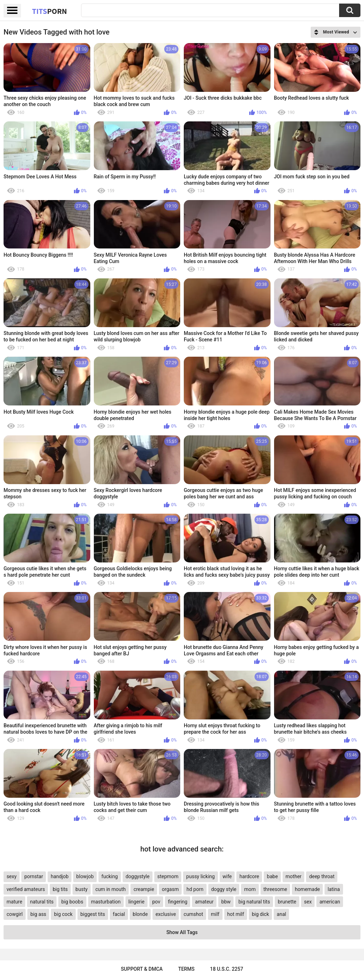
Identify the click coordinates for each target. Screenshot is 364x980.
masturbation (106, 902)
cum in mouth (111, 889)
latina (334, 889)
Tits (49, 11)
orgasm (170, 889)
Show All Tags (182, 932)
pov (156, 902)
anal (282, 914)
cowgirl (14, 914)
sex (308, 902)
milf (215, 914)
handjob (60, 876)
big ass (38, 914)
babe (272, 876)
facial (119, 914)
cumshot (194, 914)
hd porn (195, 889)
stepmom (168, 876)
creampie (144, 889)
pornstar (34, 876)
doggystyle (137, 876)
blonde (140, 914)
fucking (109, 876)
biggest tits (93, 914)
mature (14, 902)
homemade (307, 889)
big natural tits (254, 902)
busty (81, 889)
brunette (287, 902)
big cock (63, 914)
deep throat (322, 876)
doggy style (224, 889)
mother (293, 876)
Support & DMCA (142, 969)
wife (227, 876)
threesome (275, 889)
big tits (60, 889)
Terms (186, 969)
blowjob (85, 876)
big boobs (73, 902)
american (330, 902)
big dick (260, 914)
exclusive (165, 914)
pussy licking (200, 876)
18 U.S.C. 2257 (227, 969)
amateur (204, 902)
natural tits (42, 902)
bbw (226, 902)
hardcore (249, 876)
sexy (11, 876)
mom (250, 889)
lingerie (136, 902)
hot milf (236, 914)
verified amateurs (26, 889)
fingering (178, 902)
